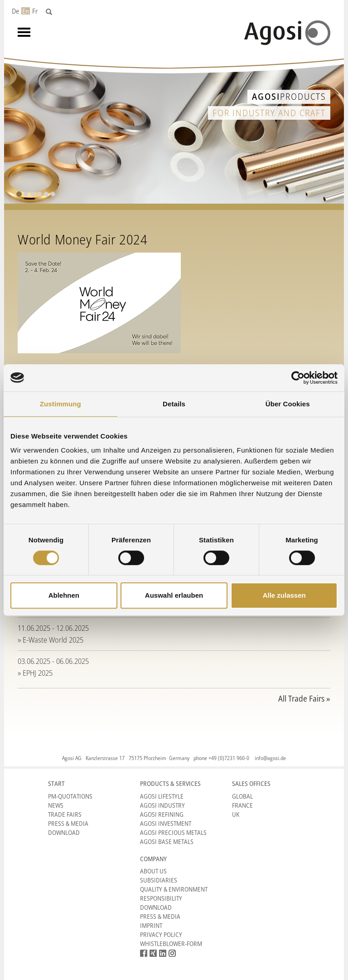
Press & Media (68, 823)
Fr (35, 11)
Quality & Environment (174, 889)
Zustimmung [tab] (60, 404)
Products (289, 96)
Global (242, 796)
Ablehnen (64, 595)
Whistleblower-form (171, 943)
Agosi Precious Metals (173, 832)
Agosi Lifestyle (162, 796)
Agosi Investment (166, 823)
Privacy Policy (161, 934)
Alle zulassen (284, 595)
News (56, 805)
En (26, 11)
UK (236, 814)
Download (64, 832)
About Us (153, 871)
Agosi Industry (162, 805)
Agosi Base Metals (167, 841)
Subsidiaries (159, 880)
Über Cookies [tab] (288, 404)
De (15, 11)
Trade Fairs (65, 814)
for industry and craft (269, 113)
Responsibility (161, 898)
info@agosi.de (270, 758)
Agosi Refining (162, 814)
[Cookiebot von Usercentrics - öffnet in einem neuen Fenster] (298, 378)
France (242, 805)
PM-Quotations (70, 796)
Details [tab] (174, 404)
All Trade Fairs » (304, 698)
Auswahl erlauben (174, 595)
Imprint (151, 925)
